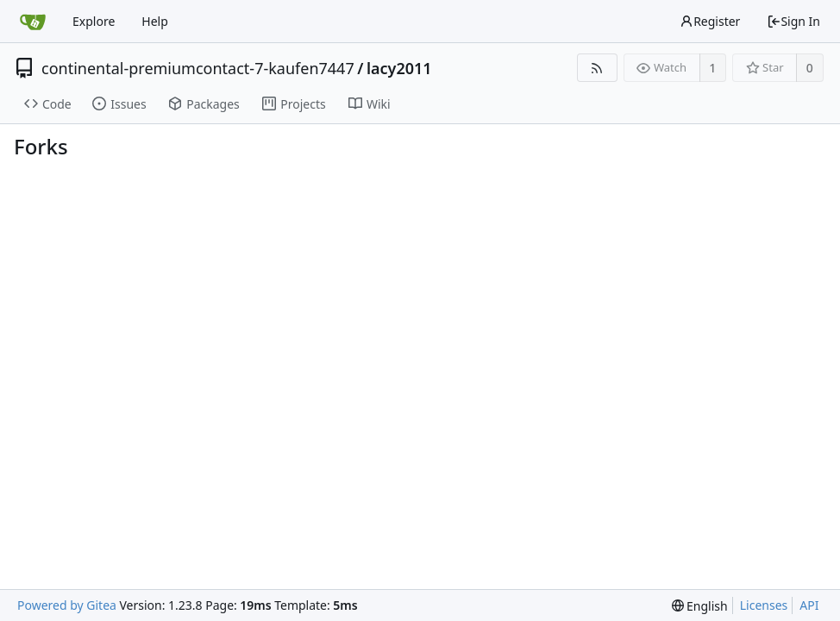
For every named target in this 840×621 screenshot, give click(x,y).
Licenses (764, 605)
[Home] (33, 22)
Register (710, 21)
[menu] (700, 606)
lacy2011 (399, 68)
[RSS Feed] (597, 68)
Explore (94, 21)
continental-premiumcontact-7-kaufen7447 (198, 68)
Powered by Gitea (67, 605)
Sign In (793, 21)
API (809, 605)
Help (155, 21)
